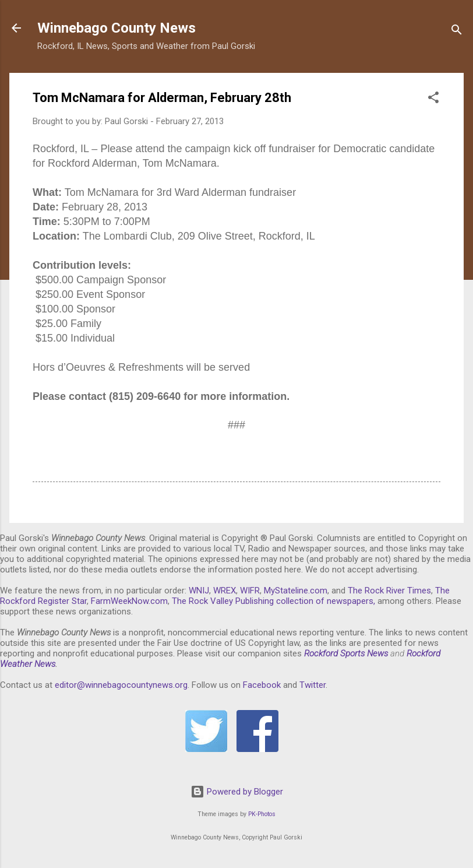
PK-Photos (262, 814)
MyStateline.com (296, 591)
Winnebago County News (117, 28)
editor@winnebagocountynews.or (119, 685)
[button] (433, 99)
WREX (225, 591)
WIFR (250, 591)
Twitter (313, 685)
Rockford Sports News (346, 653)
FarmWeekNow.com (129, 601)
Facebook (262, 685)
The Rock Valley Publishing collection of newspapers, (273, 601)
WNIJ (199, 591)
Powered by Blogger (237, 792)
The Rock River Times (389, 591)
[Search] (457, 32)
